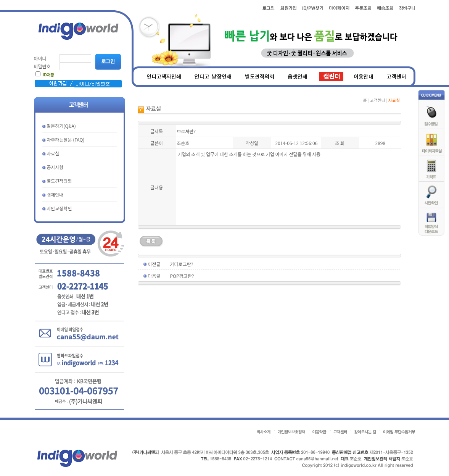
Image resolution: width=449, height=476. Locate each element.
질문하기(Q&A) (61, 126)
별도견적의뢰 (59, 181)
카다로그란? (182, 264)
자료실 (53, 153)
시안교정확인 (59, 208)
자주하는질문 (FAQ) (65, 140)
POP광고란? (182, 276)
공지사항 (55, 167)
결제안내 (55, 194)
